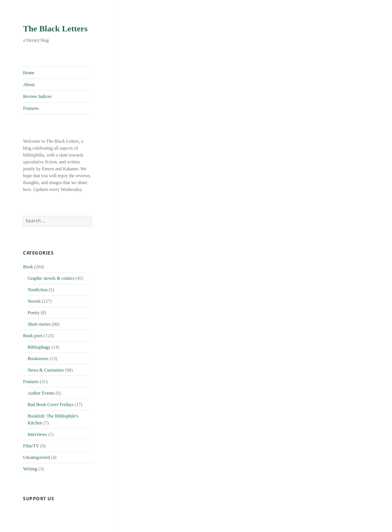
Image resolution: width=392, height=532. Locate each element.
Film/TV (31, 446)
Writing (30, 469)
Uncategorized (36, 457)
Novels (34, 301)
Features (31, 108)
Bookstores (38, 359)
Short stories (39, 324)
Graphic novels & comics (51, 278)
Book (28, 267)
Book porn (33, 336)
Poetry (33, 313)
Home (29, 73)
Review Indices (37, 96)
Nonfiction (38, 290)
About (29, 85)
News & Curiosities (46, 370)
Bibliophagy (39, 347)
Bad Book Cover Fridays (51, 405)
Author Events (41, 393)
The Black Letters (55, 29)
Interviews (37, 434)
